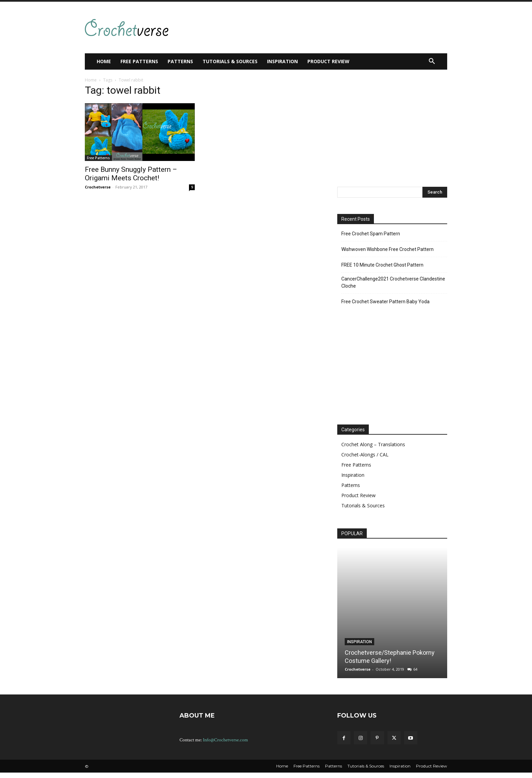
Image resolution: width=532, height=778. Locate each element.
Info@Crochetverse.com (225, 740)
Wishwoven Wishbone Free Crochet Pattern (387, 249)
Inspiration (353, 475)
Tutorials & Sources (363, 505)
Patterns (351, 485)
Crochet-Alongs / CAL (365, 455)
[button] (432, 61)
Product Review (358, 495)
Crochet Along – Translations (373, 444)
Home (91, 80)
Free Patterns (98, 158)
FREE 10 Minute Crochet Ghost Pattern (382, 265)
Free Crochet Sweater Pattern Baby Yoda (385, 302)
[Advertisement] (301, 26)
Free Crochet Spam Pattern (371, 234)
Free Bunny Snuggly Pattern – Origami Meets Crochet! (131, 174)
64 (415, 669)
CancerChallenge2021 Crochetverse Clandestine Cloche (393, 282)
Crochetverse (98, 187)
